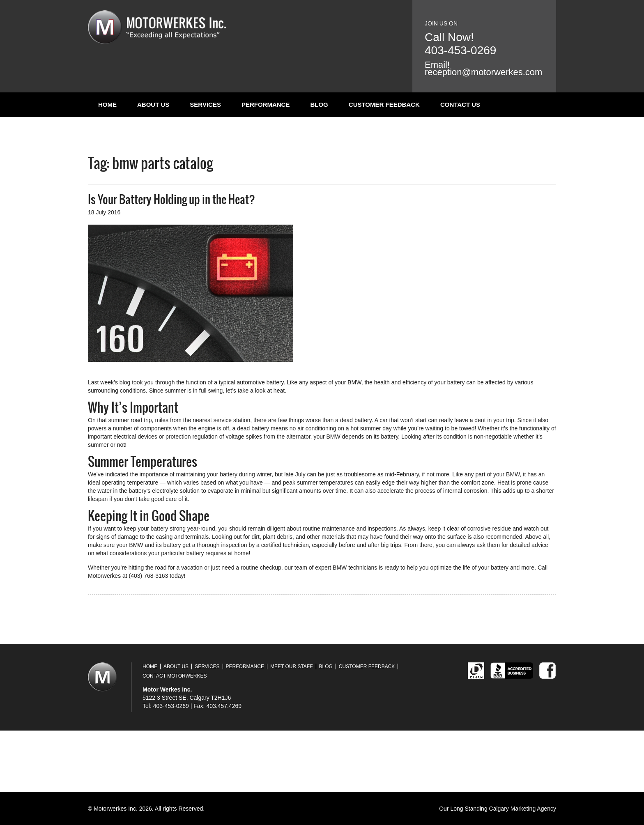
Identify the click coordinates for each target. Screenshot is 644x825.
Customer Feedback (384, 105)
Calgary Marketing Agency (523, 809)
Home (107, 105)
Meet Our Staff (292, 666)
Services (205, 105)
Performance (266, 105)
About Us (153, 105)
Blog (319, 105)
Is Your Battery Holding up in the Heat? (171, 199)
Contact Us (460, 105)
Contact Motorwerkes (175, 676)
